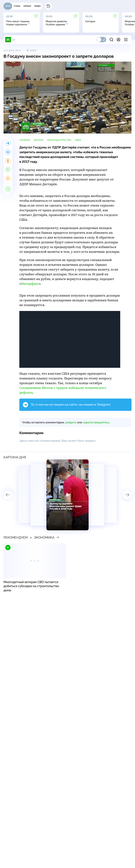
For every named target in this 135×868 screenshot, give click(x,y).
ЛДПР (78, 140)
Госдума (25, 140)
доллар (39, 140)
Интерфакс (30, 284)
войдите (71, 422)
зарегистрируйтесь (96, 422)
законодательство (59, 140)
